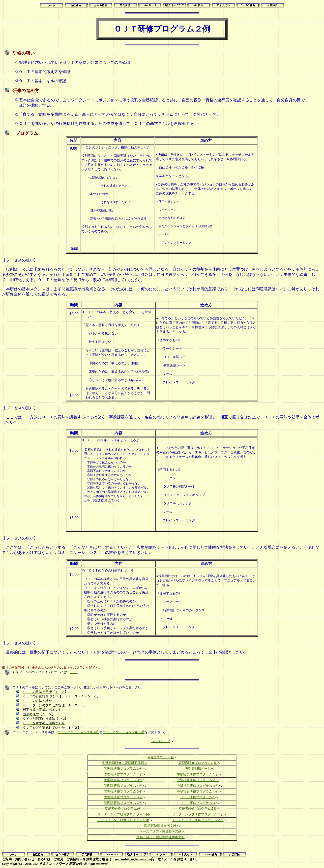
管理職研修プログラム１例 (123, 769)
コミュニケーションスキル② (124, 732)
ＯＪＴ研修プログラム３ (198, 803)
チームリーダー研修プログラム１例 (123, 820)
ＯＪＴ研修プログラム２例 (162, 29)
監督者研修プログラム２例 (198, 809)
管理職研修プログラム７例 (123, 803)
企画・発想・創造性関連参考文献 (161, 837)
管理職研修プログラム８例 (198, 763)
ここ (74, 672)
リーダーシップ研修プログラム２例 (198, 814)
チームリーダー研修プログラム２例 (198, 820)
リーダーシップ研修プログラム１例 (123, 814)
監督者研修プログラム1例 (123, 809)
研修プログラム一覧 (161, 757)
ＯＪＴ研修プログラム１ (198, 797)
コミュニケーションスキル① (78, 732)
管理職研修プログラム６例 (123, 797)
